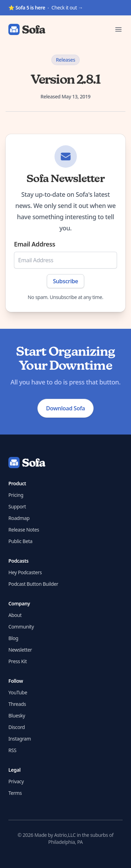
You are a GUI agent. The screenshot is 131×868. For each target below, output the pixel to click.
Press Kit (18, 661)
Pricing (16, 495)
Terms (15, 793)
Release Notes (24, 530)
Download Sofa (65, 408)
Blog (13, 638)
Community (21, 627)
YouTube (18, 692)
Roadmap (19, 518)
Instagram (20, 739)
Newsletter (20, 650)
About (15, 615)
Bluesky (17, 716)
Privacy (16, 781)
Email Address (35, 244)
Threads (17, 704)
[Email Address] (65, 260)
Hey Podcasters (25, 572)
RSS (12, 750)
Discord (17, 727)
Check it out (46, 8)
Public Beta (20, 541)
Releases (65, 60)
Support (17, 506)
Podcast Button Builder (33, 584)
